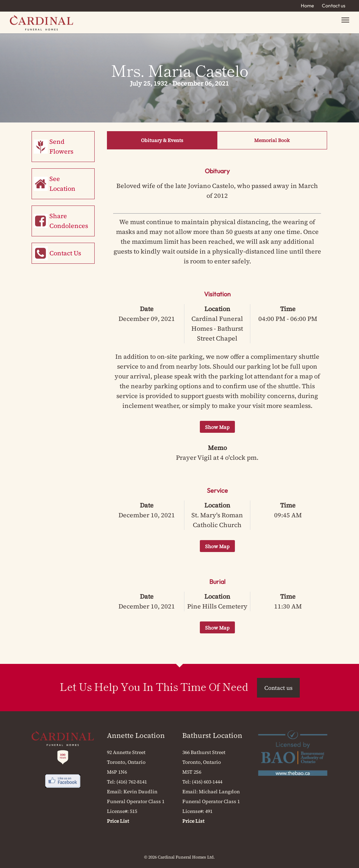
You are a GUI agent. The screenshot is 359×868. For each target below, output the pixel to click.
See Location (62, 184)
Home (307, 6)
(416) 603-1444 (207, 782)
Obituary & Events (162, 140)
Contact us (334, 6)
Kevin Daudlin (140, 792)
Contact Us (65, 253)
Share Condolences (69, 221)
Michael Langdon (219, 792)
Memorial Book (272, 140)
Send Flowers (61, 146)
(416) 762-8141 (132, 782)
